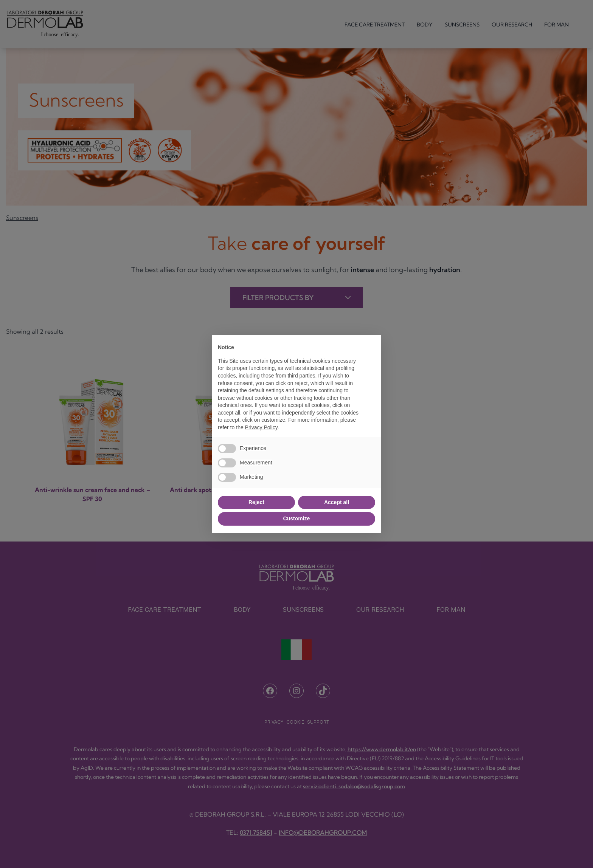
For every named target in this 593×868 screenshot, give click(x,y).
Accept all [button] (337, 502)
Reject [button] (256, 502)
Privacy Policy (261, 427)
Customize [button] (297, 518)
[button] (371, 347)
